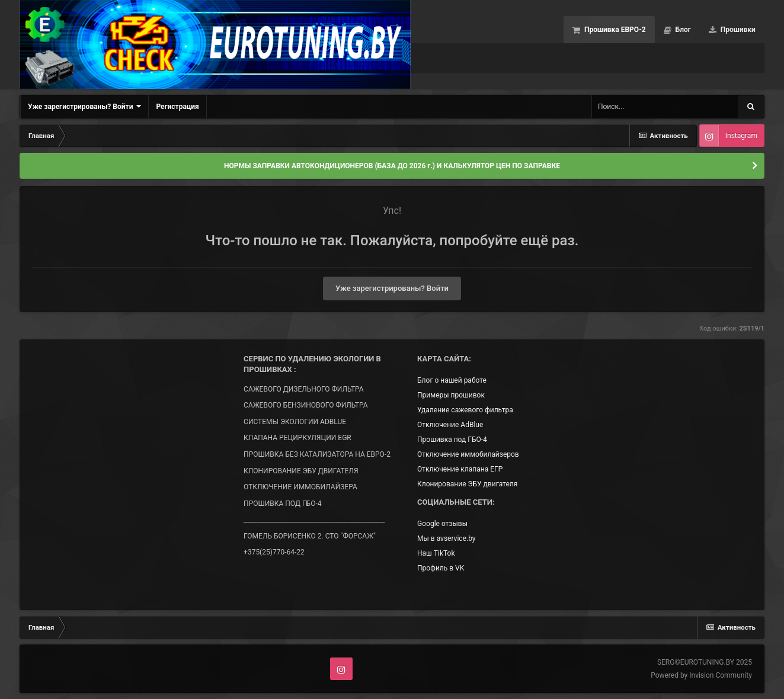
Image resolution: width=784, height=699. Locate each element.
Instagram (741, 136)
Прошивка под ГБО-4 (452, 440)
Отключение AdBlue (450, 425)
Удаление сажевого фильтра (465, 410)
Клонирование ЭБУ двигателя (467, 484)
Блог (682, 30)
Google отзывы (442, 524)
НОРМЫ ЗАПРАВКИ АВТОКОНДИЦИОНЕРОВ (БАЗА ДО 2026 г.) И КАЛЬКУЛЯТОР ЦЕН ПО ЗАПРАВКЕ (392, 166)
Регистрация (177, 107)
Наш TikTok (436, 553)
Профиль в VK (441, 568)
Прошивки (737, 30)
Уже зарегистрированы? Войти (84, 106)
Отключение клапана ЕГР (460, 469)
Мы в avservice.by (446, 538)
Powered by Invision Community (701, 675)
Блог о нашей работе (452, 380)
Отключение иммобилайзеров (468, 454)
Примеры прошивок (451, 395)
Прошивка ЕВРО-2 (614, 30)
